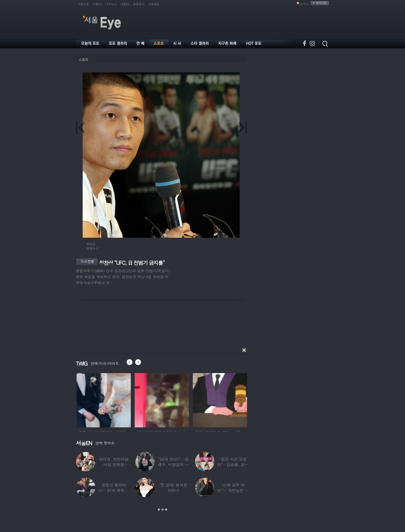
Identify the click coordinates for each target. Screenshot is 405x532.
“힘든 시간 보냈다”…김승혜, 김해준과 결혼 (233, 464)
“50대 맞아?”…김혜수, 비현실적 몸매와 (173, 464)
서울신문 (83, 4)
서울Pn (97, 4)
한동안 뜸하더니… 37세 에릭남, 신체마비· (114, 490)
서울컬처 (154, 4)
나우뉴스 (111, 4)
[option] (113, 399)
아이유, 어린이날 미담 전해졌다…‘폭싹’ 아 (114, 464)
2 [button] (162, 510)
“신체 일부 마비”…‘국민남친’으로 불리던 (233, 490)
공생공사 (139, 4)
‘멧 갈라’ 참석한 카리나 (173, 488)
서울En (125, 4)
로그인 (304, 4)
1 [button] (159, 510)
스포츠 (83, 60)
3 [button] (166, 510)
